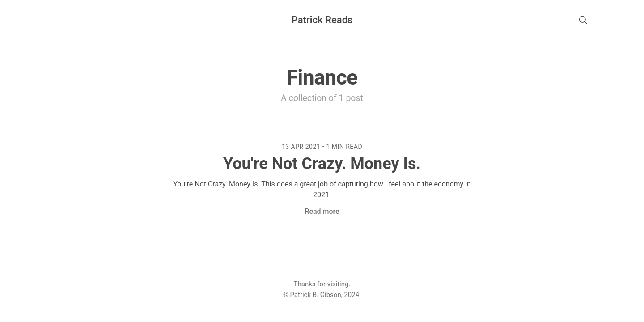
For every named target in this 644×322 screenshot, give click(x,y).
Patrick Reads (322, 20)
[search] (583, 20)
